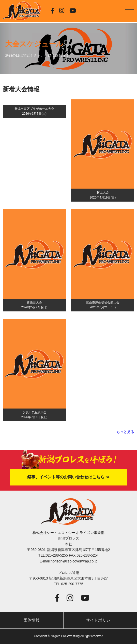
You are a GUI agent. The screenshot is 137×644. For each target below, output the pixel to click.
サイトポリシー (100, 620)
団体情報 (32, 620)
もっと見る (125, 432)
